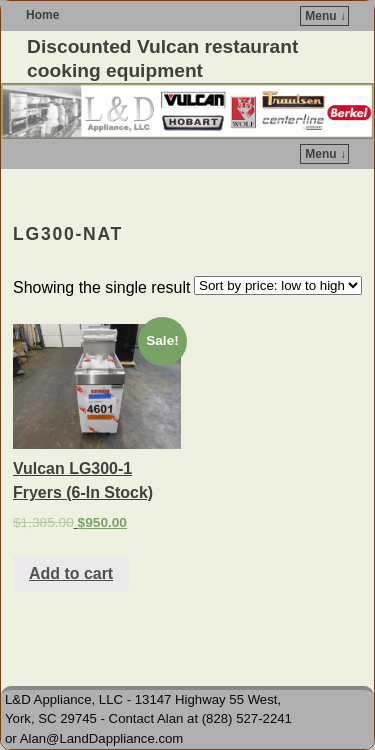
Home (42, 15)
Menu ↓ (325, 16)
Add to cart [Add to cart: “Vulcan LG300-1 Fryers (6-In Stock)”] (71, 573)
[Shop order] (278, 285)
